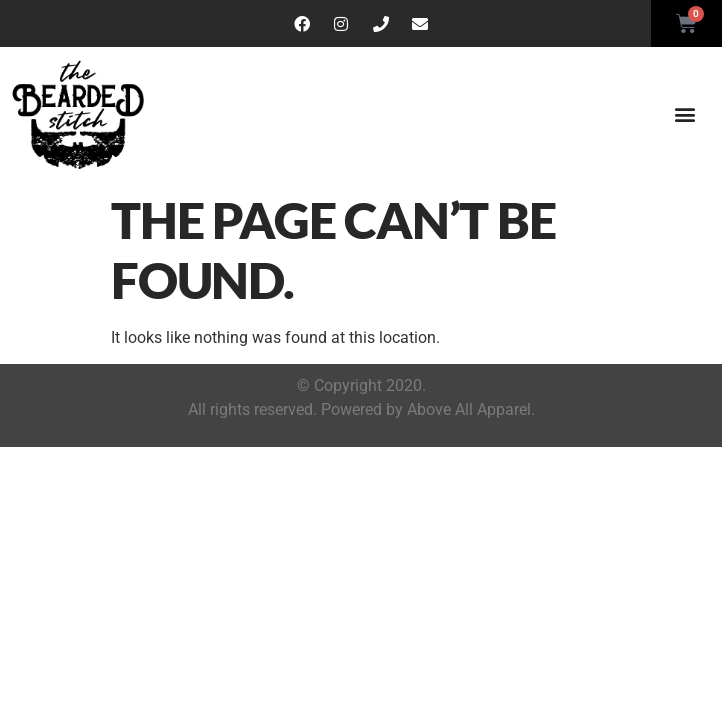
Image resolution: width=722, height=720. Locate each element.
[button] (685, 114)
